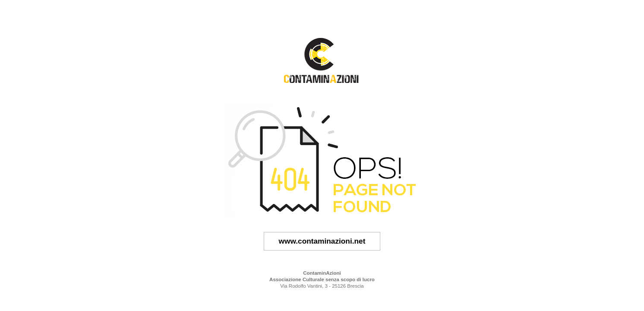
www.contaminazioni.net (322, 241)
